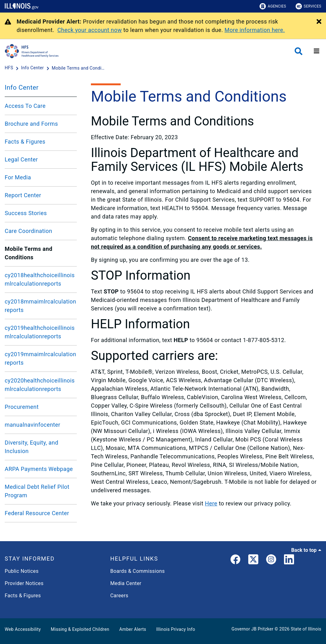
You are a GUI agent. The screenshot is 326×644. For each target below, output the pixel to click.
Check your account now (90, 30)
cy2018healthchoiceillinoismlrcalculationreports (40, 279)
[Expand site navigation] (317, 51)
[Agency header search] (299, 51)
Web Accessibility (23, 629)
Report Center (23, 195)
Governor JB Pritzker (253, 629)
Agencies (273, 6)
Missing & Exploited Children (80, 629)
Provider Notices (24, 583)
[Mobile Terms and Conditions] (78, 68)
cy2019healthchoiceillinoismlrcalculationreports (40, 332)
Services (308, 6)
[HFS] (10, 68)
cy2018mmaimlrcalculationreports (40, 306)
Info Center (22, 87)
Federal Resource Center (37, 513)
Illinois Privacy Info (176, 629)
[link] (235, 561)
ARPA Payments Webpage (39, 469)
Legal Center (21, 159)
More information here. (255, 30)
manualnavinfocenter (32, 425)
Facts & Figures (25, 142)
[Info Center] (33, 68)
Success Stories (26, 213)
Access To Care (25, 106)
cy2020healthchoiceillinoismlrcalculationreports (40, 385)
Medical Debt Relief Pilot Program (37, 491)
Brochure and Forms (31, 124)
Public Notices (22, 571)
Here (211, 503)
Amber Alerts (133, 629)
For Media (18, 177)
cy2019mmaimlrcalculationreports (40, 358)
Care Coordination (29, 231)
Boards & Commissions (138, 571)
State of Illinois (306, 629)
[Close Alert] (319, 22)
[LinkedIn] (289, 561)
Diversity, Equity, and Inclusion (32, 447)
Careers (119, 596)
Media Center (126, 583)
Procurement (22, 407)
